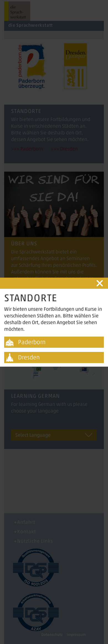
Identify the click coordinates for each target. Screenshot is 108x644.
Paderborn (32, 342)
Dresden (29, 357)
